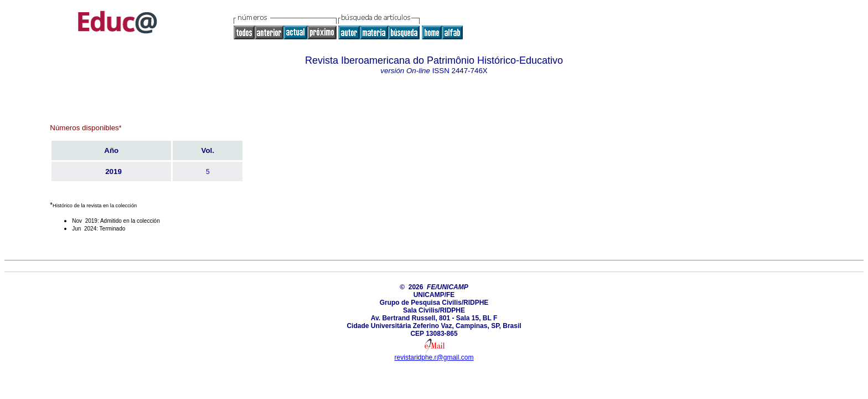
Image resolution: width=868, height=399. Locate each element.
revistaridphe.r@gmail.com (434, 357)
